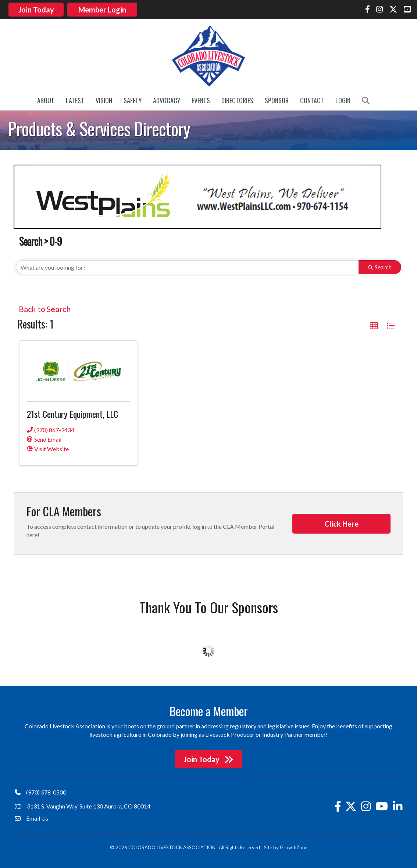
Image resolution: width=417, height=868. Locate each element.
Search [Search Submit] (380, 266)
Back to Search (45, 308)
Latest (75, 99)
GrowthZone (294, 846)
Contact (312, 99)
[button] (374, 324)
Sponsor (277, 99)
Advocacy (167, 99)
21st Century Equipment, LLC (72, 413)
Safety (133, 99)
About (46, 99)
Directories (237, 99)
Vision (104, 99)
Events (201, 99)
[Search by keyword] (187, 266)
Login (343, 99)
